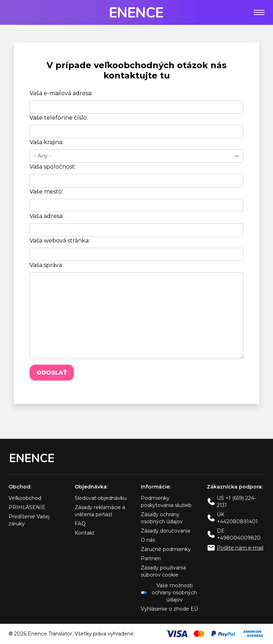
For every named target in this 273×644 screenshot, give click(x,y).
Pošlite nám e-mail (240, 548)
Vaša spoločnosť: (53, 167)
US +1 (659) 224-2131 (236, 502)
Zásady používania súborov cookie (163, 571)
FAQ (80, 524)
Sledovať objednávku (101, 498)
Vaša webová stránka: (60, 241)
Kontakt (85, 533)
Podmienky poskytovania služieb (166, 502)
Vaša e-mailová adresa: (61, 93)
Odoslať (52, 373)
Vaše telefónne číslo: (59, 118)
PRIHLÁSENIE (27, 507)
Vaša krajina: (46, 142)
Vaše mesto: (46, 192)
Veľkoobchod (25, 498)
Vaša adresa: (47, 216)
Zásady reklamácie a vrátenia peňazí (100, 511)
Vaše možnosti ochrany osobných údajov (169, 593)
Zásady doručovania (165, 531)
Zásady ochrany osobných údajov (162, 518)
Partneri (151, 558)
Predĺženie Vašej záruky (29, 520)
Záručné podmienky (166, 549)
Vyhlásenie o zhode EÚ (169, 609)
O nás (148, 540)
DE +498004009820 (239, 534)
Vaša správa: (46, 265)
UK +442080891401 (237, 518)
